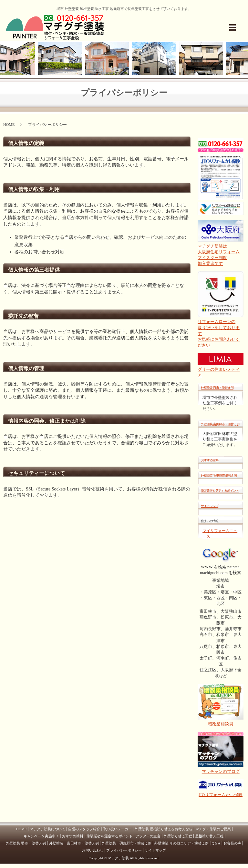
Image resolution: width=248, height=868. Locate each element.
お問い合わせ (93, 850)
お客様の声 (232, 843)
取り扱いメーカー (118, 829)
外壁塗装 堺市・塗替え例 (217, 388)
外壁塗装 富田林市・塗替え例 (220, 424)
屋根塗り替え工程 (209, 836)
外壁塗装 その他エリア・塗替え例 (181, 843)
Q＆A (216, 843)
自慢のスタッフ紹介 (84, 829)
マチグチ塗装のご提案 (213, 829)
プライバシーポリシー (124, 850)
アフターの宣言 (148, 836)
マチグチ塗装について (47, 829)
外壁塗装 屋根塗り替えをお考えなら (164, 829)
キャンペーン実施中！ (41, 836)
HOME (9, 125)
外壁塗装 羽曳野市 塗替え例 (219, 475)
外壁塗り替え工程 (178, 836)
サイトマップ (210, 506)
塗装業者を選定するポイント (220, 491)
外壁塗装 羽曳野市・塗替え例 (127, 843)
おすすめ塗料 (210, 460)
